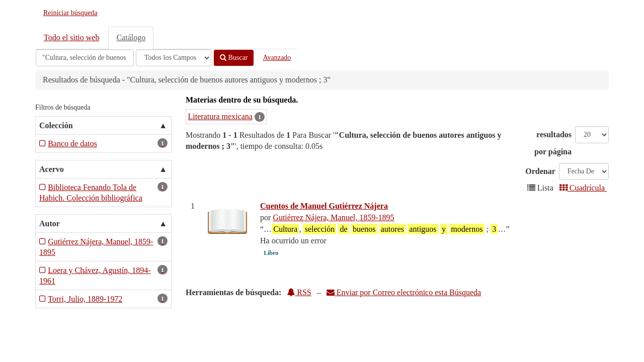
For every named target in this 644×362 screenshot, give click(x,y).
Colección (56, 125)
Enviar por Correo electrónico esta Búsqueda (404, 292)
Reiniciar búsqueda (70, 13)
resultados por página (553, 143)
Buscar (234, 58)
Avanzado (277, 58)
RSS (299, 292)
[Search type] (174, 58)
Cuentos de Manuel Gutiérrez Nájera (324, 206)
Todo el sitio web (71, 37)
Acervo (52, 169)
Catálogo (131, 37)
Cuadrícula (583, 188)
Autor (50, 223)
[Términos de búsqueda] (85, 58)
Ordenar (540, 171)
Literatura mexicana (220, 116)
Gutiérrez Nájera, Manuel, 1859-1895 (333, 217)
